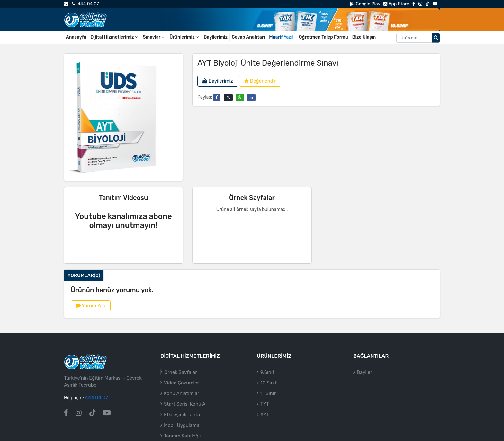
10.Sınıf (269, 383)
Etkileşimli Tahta (182, 415)
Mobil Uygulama (182, 425)
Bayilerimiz (216, 37)
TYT (265, 404)
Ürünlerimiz (184, 37)
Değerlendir (260, 81)
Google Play (365, 4)
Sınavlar (154, 37)
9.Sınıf (267, 372)
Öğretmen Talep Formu (324, 37)
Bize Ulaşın (364, 37)
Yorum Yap (91, 306)
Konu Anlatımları (182, 393)
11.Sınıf (268, 393)
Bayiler (364, 372)
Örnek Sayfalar (181, 372)
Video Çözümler (181, 383)
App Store (396, 4)
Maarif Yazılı (282, 37)
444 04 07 (85, 4)
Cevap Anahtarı (248, 37)
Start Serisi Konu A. (185, 404)
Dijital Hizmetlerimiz (114, 37)
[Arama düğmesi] (436, 38)
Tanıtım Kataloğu (183, 436)
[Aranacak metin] (414, 38)
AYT (265, 415)
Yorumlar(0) (84, 275)
